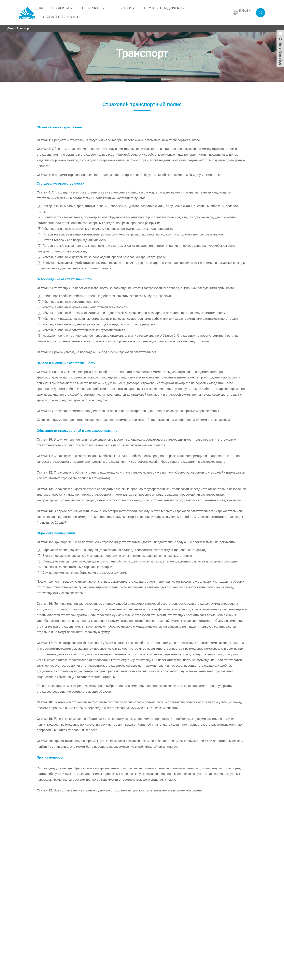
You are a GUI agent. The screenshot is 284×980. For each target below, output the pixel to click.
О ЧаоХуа (63, 8)
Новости (125, 8)
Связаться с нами (60, 17)
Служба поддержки (165, 8)
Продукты (94, 8)
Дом (39, 8)
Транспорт (23, 28)
